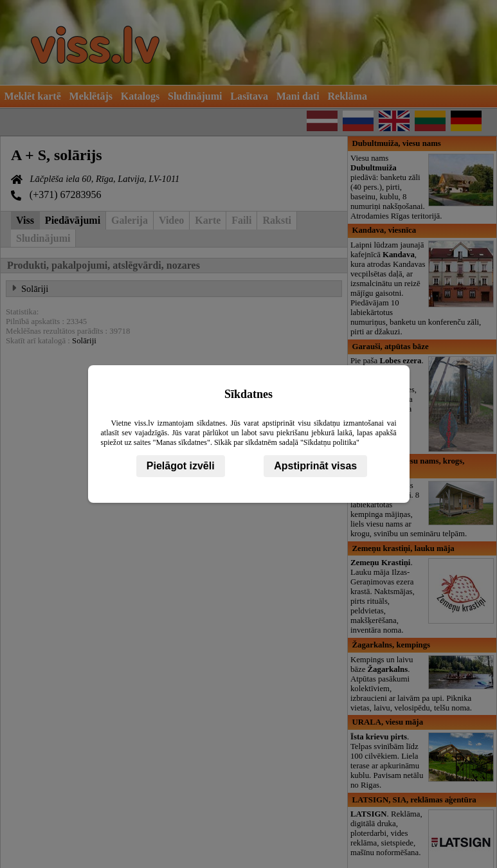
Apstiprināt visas (315, 466)
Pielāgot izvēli (181, 466)
